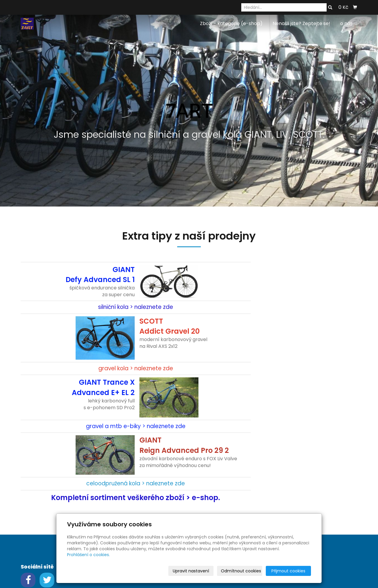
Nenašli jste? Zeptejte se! (301, 23)
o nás (349, 23)
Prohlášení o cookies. (88, 555)
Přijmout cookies (288, 571)
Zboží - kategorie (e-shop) (231, 23)
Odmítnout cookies (241, 571)
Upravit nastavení (191, 571)
